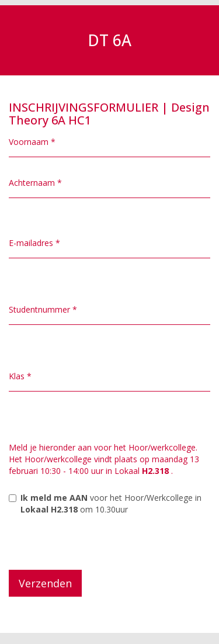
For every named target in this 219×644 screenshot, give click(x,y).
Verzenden (45, 583)
